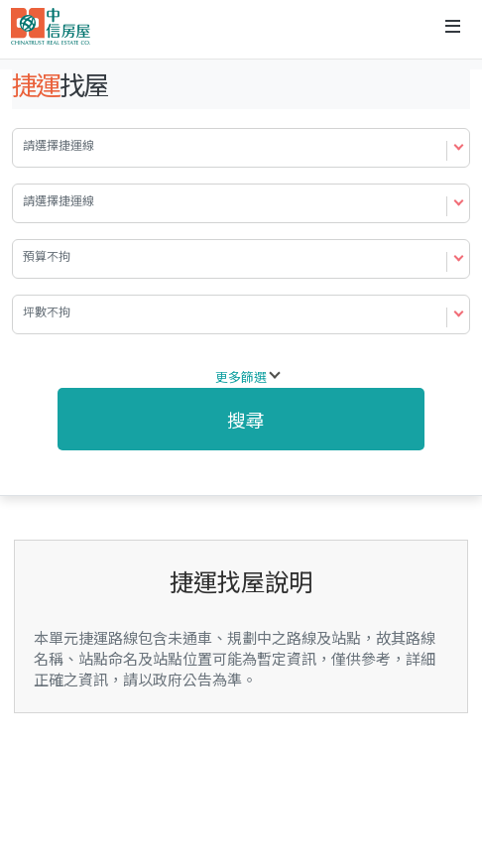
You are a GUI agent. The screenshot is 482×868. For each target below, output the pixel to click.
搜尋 (246, 419)
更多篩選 (241, 376)
